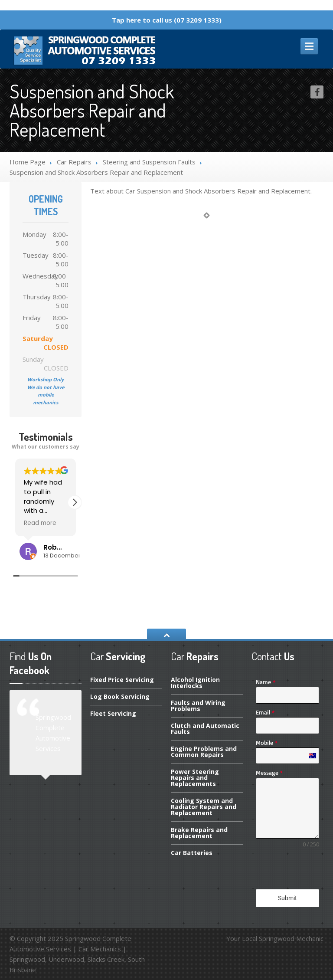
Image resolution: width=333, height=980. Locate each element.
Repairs (74, 162)
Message (269, 772)
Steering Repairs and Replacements (195, 778)
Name (266, 682)
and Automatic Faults (205, 729)
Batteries (192, 853)
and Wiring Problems (198, 706)
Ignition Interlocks (195, 683)
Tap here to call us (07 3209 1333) (167, 20)
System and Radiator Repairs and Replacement (204, 807)
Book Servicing (120, 696)
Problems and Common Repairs (204, 752)
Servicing (113, 713)
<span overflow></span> (46, 526)
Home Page (28, 162)
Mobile (267, 742)
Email (265, 712)
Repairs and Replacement (199, 833)
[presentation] (287, 869)
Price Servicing (122, 680)
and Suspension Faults (149, 162)
